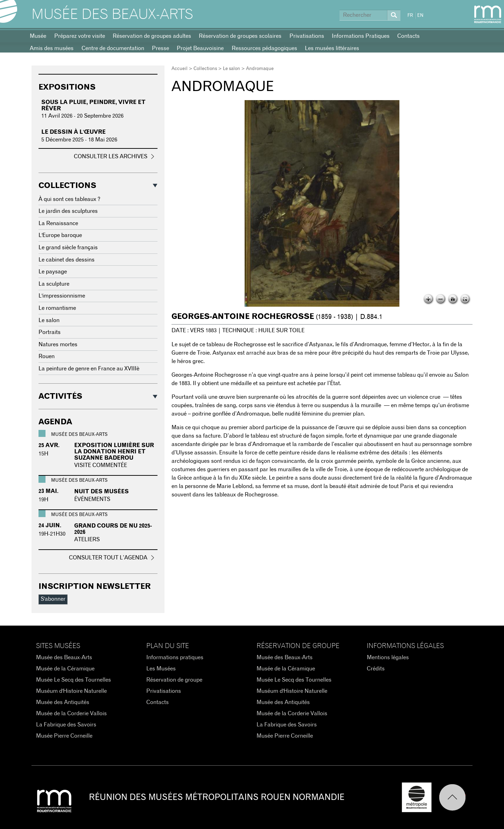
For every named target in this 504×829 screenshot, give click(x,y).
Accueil (180, 69)
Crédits (376, 669)
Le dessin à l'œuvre (73, 132)
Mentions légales (388, 657)
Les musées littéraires (332, 48)
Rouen (47, 356)
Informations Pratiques (361, 36)
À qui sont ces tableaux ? (69, 199)
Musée (38, 36)
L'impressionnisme (62, 296)
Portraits (50, 332)
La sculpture (54, 284)
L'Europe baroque (60, 235)
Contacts (408, 36)
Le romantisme (57, 308)
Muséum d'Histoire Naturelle (71, 691)
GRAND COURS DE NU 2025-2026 (113, 529)
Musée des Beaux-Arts (112, 15)
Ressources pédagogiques (264, 48)
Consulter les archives (111, 156)
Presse (160, 48)
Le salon (232, 69)
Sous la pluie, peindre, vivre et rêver (93, 105)
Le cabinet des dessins (66, 260)
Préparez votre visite (80, 36)
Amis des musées (52, 48)
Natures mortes (58, 344)
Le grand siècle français (68, 248)
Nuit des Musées (101, 492)
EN (420, 16)
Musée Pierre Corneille (64, 736)
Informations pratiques (175, 657)
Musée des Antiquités (63, 702)
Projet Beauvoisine (200, 48)
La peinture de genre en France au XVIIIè (89, 369)
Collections (205, 69)
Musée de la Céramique (65, 669)
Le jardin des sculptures (68, 211)
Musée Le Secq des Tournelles (73, 680)
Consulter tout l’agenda (108, 558)
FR (410, 16)
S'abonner (53, 599)
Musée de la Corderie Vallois (71, 713)
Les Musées (161, 669)
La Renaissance (58, 223)
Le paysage (53, 272)
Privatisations (307, 36)
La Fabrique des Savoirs (66, 725)
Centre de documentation (113, 48)
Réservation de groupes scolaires (240, 36)
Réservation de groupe (174, 680)
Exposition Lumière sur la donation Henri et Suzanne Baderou (114, 451)
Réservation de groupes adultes (152, 36)
